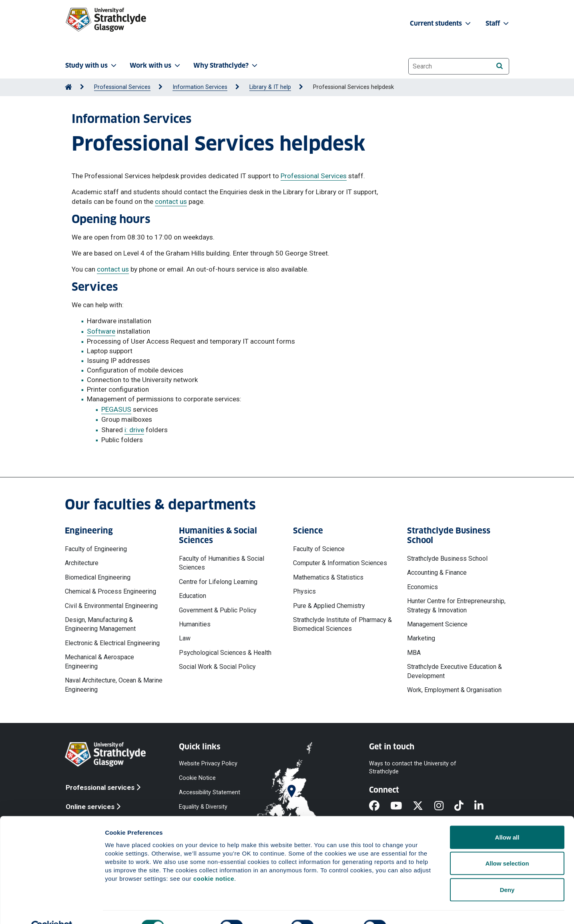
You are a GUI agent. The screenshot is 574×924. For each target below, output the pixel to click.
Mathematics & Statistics (328, 577)
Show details (420, 908)
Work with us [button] (156, 65)
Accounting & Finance (437, 573)
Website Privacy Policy (208, 763)
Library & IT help (270, 87)
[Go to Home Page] (68, 87)
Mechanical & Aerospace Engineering (99, 661)
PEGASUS (116, 409)
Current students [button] (441, 23)
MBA (414, 653)
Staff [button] (498, 23)
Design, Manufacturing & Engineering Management (100, 624)
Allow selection (507, 845)
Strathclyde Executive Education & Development (455, 671)
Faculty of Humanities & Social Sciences (222, 563)
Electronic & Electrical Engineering (112, 643)
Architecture (82, 563)
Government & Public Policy (218, 610)
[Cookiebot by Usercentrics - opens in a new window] (52, 908)
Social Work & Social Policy (217, 667)
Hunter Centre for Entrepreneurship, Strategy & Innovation (456, 605)
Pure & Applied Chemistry (329, 606)
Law (185, 638)
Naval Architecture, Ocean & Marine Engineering (114, 685)
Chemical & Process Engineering (110, 591)
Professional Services (122, 87)
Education (193, 596)
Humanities (195, 624)
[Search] (499, 66)
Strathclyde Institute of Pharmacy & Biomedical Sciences (342, 624)
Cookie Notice (197, 778)
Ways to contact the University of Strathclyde (413, 767)
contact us (171, 201)
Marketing (421, 638)
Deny (507, 871)
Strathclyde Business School (447, 559)
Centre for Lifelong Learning (218, 582)
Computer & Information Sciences (340, 563)
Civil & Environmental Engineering (111, 606)
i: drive (134, 430)
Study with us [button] (92, 65)
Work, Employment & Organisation (454, 690)
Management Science (437, 624)
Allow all (507, 819)
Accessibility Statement (210, 792)
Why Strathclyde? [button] (226, 65)
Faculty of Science (319, 549)
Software (101, 331)
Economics (422, 587)
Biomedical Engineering (98, 577)
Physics (304, 591)
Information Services (200, 87)
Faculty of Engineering (96, 549)
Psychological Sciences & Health (225, 653)
